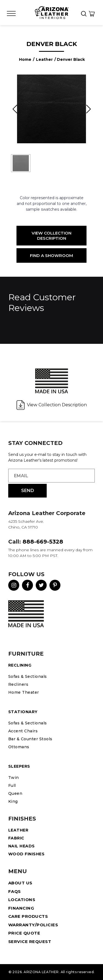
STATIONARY (23, 712)
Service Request (30, 942)
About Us (20, 883)
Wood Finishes (26, 854)
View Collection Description (51, 236)
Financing (21, 908)
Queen (15, 793)
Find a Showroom (51, 255)
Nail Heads (22, 846)
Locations (22, 900)
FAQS (15, 891)
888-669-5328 (43, 542)
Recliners (18, 684)
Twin (14, 778)
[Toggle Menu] (11, 14)
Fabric (16, 838)
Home (25, 59)
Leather (44, 59)
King (13, 801)
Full (12, 785)
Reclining (20, 665)
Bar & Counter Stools (30, 739)
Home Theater (24, 692)
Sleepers (19, 766)
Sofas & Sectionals (28, 676)
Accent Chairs (23, 731)
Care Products (28, 916)
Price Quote (24, 933)
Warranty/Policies (33, 925)
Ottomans (19, 747)
